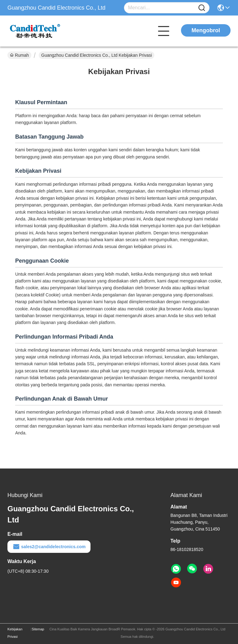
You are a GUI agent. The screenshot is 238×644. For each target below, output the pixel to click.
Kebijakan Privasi (15, 633)
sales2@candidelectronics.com (49, 547)
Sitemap (38, 629)
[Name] (202, 8)
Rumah (19, 55)
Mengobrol (206, 30)
